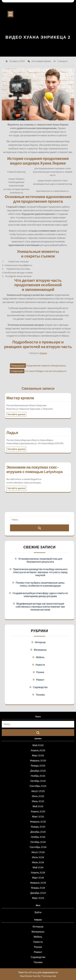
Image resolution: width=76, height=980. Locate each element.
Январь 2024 (38, 888)
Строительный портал (38, 7)
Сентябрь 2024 (38, 847)
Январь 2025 (38, 827)
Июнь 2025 (38, 801)
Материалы (40, 650)
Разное (43, 353)
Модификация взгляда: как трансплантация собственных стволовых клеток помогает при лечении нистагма (40, 607)
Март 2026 (38, 755)
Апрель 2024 (38, 873)
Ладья (12, 433)
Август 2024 (38, 852)
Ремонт (40, 680)
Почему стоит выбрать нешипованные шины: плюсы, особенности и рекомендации (40, 584)
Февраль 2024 (38, 883)
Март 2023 (38, 898)
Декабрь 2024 (38, 832)
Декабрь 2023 (38, 893)
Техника (40, 695)
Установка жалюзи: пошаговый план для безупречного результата (40, 560)
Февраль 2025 (38, 822)
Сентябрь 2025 (38, 786)
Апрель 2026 (38, 750)
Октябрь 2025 (38, 781)
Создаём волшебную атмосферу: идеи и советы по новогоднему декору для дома (40, 595)
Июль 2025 (38, 796)
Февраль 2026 (38, 761)
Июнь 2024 (38, 862)
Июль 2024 (38, 857)
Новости (40, 665)
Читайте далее (16, 414)
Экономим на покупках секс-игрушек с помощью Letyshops (35, 469)
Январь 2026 (38, 766)
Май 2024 (38, 867)
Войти (38, 912)
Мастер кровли (20, 398)
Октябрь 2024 (38, 842)
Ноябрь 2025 (38, 776)
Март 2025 (38, 817)
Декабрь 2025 (38, 771)
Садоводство (40, 687)
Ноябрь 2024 (38, 837)
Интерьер (40, 642)
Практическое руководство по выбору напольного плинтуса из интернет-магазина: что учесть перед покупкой (40, 572)
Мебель (40, 657)
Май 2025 (38, 806)
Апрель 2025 (38, 811)
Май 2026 (38, 745)
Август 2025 (38, 791)
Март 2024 (38, 878)
